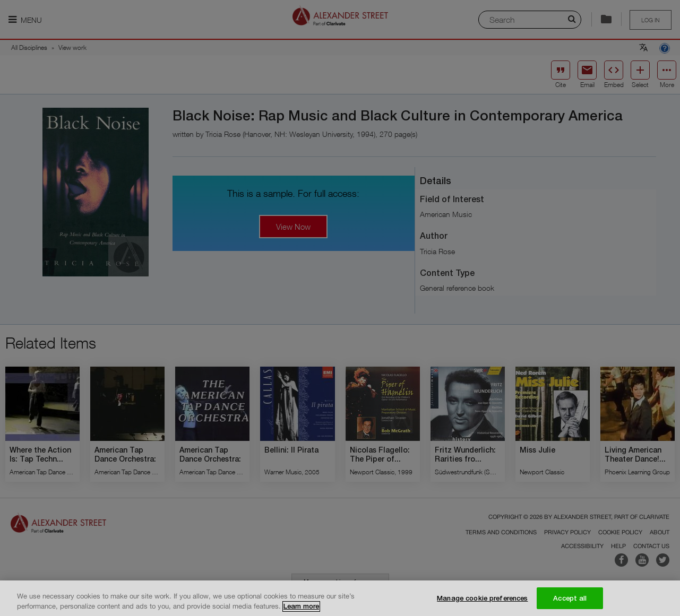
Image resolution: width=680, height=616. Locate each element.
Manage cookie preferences (482, 602)
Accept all (570, 602)
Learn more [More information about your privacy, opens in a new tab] (301, 610)
